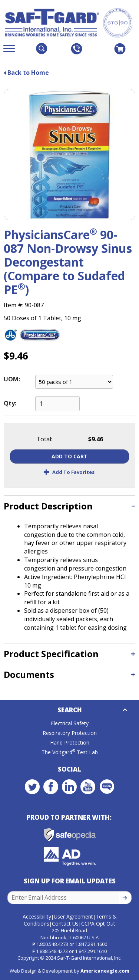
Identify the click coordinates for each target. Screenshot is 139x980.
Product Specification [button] (51, 654)
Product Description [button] (48, 506)
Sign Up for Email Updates (70, 881)
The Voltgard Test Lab (70, 752)
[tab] (69, 506)
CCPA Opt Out (98, 924)
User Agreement (73, 917)
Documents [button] (29, 674)
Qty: (10, 403)
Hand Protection (70, 742)
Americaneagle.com (105, 971)
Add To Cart (69, 456)
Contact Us (65, 924)
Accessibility (37, 917)
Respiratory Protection (70, 733)
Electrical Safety (70, 723)
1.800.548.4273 (52, 944)
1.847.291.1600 (91, 944)
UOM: (12, 379)
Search (70, 710)
